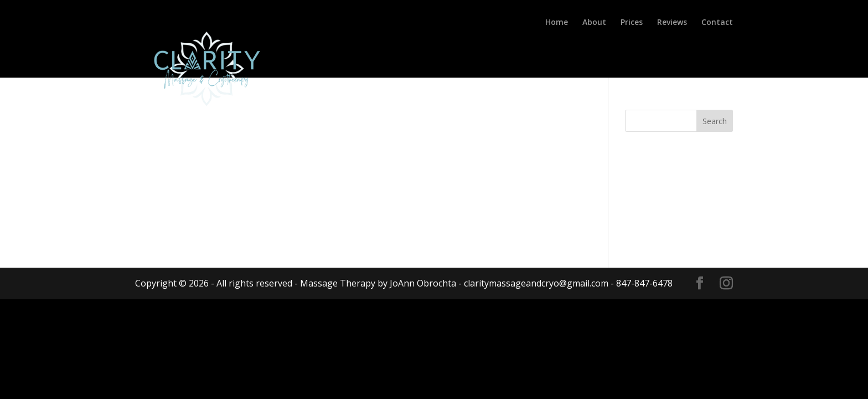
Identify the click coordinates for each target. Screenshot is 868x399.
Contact (717, 23)
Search (715, 121)
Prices (632, 23)
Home (557, 23)
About (594, 23)
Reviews (672, 23)
